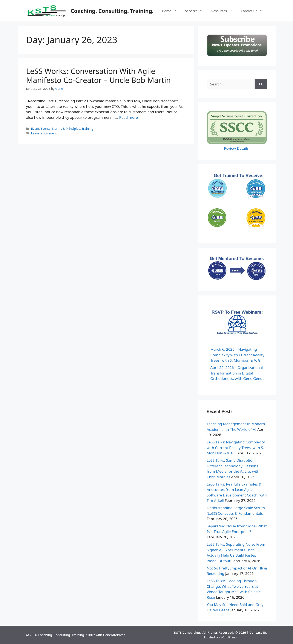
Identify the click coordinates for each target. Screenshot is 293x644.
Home (171, 11)
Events (46, 129)
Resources (224, 11)
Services (196, 11)
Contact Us (254, 11)
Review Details (237, 148)
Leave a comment (44, 133)
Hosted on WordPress (221, 637)
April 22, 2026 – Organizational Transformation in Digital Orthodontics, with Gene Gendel (238, 373)
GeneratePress (114, 635)
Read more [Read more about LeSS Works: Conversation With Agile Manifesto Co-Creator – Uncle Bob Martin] (128, 117)
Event (35, 129)
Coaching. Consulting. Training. (112, 11)
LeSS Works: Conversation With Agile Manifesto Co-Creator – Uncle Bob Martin (99, 75)
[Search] (261, 84)
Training (88, 129)
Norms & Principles (66, 129)
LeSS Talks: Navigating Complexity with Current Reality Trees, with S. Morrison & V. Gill (236, 448)
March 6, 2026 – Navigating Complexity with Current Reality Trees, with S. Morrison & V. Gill (237, 355)
